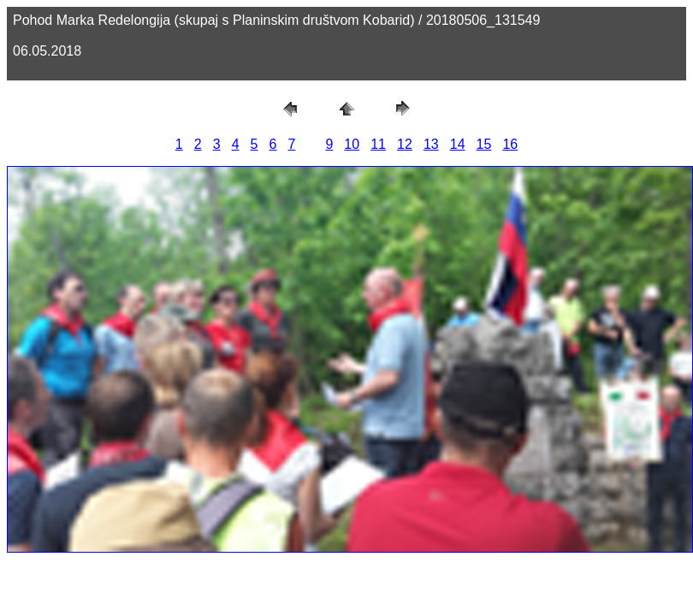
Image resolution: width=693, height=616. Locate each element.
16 (510, 144)
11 (378, 144)
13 (431, 144)
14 (458, 144)
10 (352, 144)
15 (484, 144)
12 (405, 144)
